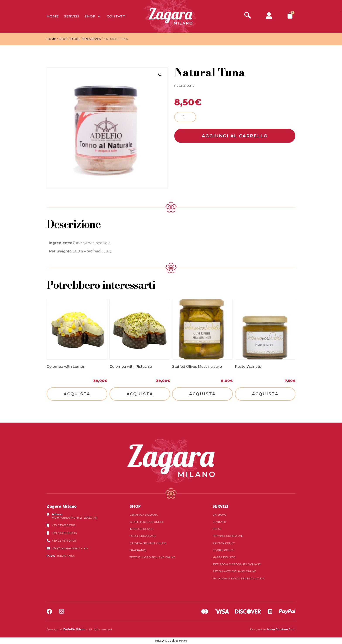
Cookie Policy (223, 550)
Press (217, 529)
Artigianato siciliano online (234, 571)
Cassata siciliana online (148, 543)
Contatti (117, 16)
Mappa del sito (224, 557)
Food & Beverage (143, 536)
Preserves (92, 39)
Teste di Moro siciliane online (152, 557)
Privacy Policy (224, 543)
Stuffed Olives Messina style (197, 367)
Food (75, 39)
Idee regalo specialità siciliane (237, 564)
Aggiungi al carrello (235, 136)
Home (53, 16)
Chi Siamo (220, 515)
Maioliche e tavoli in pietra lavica (239, 578)
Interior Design (141, 529)
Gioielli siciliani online (147, 522)
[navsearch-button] (248, 16)
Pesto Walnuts (248, 367)
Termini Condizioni (227, 536)
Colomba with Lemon (66, 367)
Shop (93, 16)
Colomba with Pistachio (131, 367)
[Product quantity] (185, 117)
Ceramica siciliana (144, 515)
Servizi (72, 16)
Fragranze (138, 550)
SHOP (135, 506)
